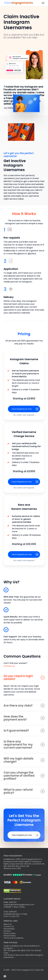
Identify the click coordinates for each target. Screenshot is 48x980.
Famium (7, 931)
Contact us (9, 666)
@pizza (21, 254)
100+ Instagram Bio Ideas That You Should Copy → (22, 952)
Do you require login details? (24, 678)
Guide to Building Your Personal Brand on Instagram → (22, 947)
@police (32, 254)
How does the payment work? (24, 718)
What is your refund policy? (24, 791)
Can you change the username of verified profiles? (24, 776)
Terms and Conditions (14, 938)
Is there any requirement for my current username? (24, 745)
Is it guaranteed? (24, 731)
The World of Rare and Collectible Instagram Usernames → (23, 956)
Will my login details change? (24, 760)
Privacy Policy (10, 933)
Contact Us (9, 926)
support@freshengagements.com (19, 905)
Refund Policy (10, 936)
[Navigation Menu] (43, 3)
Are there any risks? (24, 706)
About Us (8, 924)
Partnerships (9, 929)
